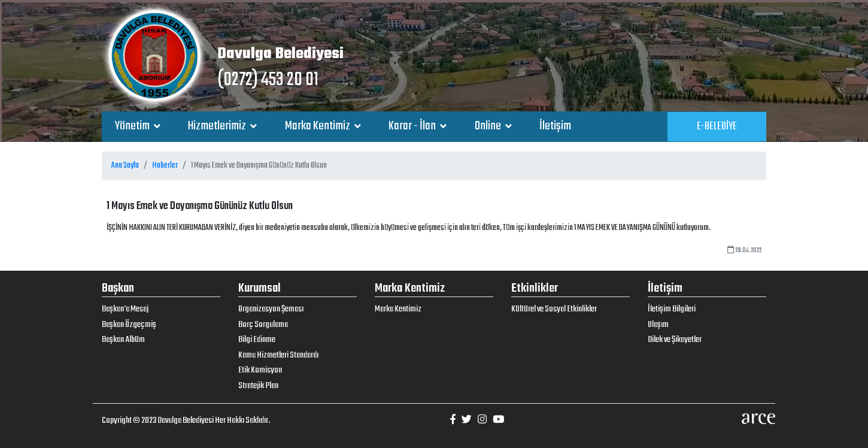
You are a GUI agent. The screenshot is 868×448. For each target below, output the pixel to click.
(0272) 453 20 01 (268, 80)
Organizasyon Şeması (271, 309)
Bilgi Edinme (257, 340)
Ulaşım (658, 325)
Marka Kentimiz (318, 126)
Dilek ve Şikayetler (675, 340)
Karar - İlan (413, 126)
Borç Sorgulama (263, 325)
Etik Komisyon (260, 370)
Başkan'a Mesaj (125, 309)
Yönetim (133, 126)
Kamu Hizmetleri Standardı (278, 355)
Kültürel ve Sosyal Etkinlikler (554, 309)
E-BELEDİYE (717, 127)
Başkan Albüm (123, 340)
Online (489, 126)
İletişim (555, 126)
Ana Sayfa (125, 166)
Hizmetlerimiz (218, 126)
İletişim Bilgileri (672, 309)
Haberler (165, 166)
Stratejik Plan (258, 386)
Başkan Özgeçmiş (129, 325)
